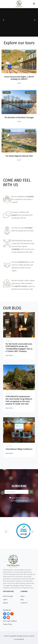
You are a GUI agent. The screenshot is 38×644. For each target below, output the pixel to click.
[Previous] (6, 532)
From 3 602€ (30, 92)
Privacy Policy (8, 624)
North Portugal (8, 596)
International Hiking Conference (19, 449)
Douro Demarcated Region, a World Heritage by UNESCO (19, 78)
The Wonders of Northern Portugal (19, 118)
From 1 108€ (30, 52)
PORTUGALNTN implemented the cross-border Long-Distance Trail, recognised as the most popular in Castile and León (19, 400)
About (22, 596)
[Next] (32, 532)
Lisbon (5, 600)
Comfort (7, 52)
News (31, 314)
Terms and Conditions (10, 621)
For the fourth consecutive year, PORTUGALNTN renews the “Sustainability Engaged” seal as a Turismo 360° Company (19, 348)
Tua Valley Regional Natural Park (19, 156)
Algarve (6, 603)
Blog (22, 600)
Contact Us (24, 603)
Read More (10, 356)
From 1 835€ (30, 131)
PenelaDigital (20, 639)
